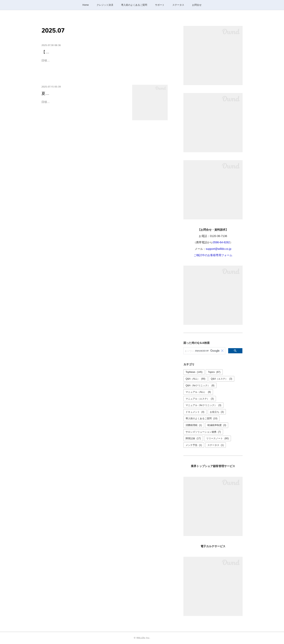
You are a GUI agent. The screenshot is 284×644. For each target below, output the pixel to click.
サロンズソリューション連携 (203, 432)
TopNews (194, 372)
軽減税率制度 (217, 425)
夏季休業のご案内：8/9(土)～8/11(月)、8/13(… (83, 94)
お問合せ (197, 5)
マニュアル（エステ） (200, 399)
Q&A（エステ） (221, 379)
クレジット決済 (105, 5)
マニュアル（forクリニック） (203, 405)
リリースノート (217, 438)
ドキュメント (195, 412)
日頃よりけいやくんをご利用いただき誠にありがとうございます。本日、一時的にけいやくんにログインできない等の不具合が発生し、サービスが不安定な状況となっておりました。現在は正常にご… (104, 63)
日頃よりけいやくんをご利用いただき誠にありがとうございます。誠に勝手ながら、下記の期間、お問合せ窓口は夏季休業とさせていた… (84, 104)
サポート (160, 5)
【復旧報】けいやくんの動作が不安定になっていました (91, 52)
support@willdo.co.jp (218, 249)
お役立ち (217, 412)
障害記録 (193, 438)
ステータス (178, 5)
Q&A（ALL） (195, 379)
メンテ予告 (194, 445)
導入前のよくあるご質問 (134, 5)
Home (86, 5)
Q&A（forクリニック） (200, 385)
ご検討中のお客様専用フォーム (213, 255)
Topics (214, 372)
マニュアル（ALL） (198, 392)
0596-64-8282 (221, 242)
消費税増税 (194, 425)
